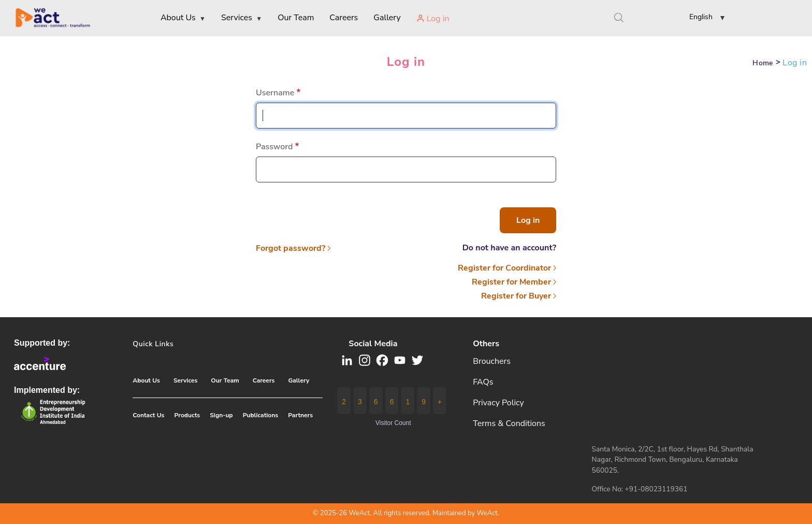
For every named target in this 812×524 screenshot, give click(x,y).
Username (275, 93)
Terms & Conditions (509, 423)
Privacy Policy (498, 403)
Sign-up (221, 415)
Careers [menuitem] (344, 18)
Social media (373, 344)
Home (763, 63)
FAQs (483, 382)
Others (486, 344)
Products (187, 415)
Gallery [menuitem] (387, 18)
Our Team (225, 380)
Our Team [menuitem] (296, 18)
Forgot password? (291, 248)
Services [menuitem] (242, 18)
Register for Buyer (516, 296)
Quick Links (153, 344)
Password (274, 147)
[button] (699, 19)
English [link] (701, 17)
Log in (406, 62)
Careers (264, 380)
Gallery (299, 380)
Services (185, 380)
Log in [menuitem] (438, 19)
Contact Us (148, 415)
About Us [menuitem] (183, 18)
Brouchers (492, 361)
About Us (146, 380)
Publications (260, 415)
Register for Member (511, 282)
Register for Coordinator (504, 268)
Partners (300, 415)
